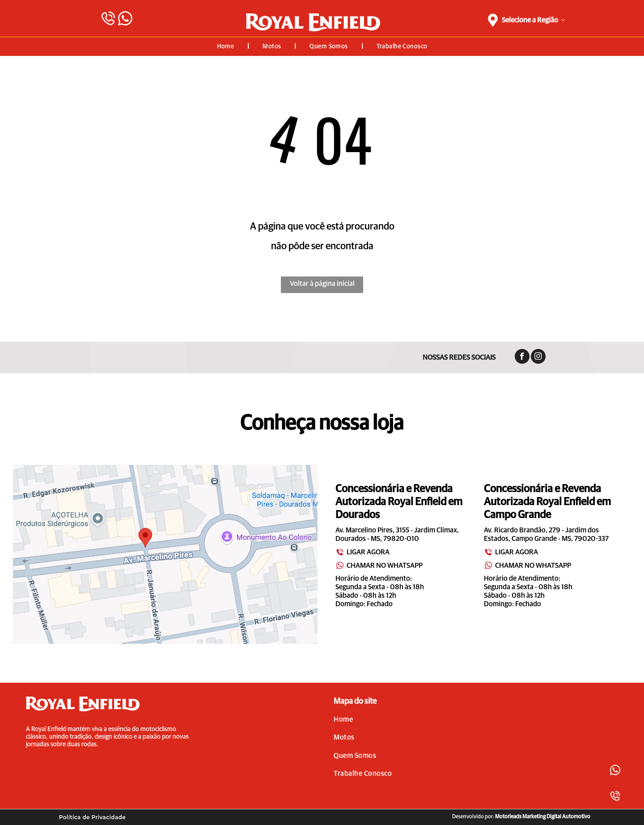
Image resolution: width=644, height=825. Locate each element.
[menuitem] (227, 47)
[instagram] (538, 357)
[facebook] (522, 357)
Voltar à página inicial (322, 284)
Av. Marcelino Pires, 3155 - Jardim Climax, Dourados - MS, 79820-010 (397, 534)
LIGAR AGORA (362, 552)
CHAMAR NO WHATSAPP (379, 566)
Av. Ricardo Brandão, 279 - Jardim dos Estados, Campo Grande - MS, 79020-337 (546, 534)
